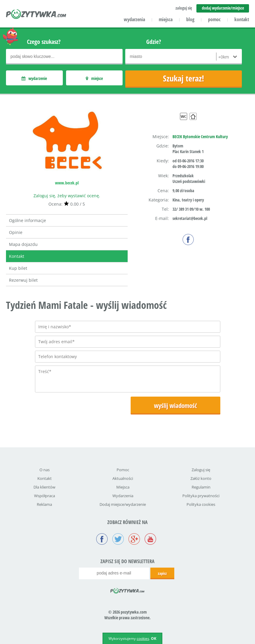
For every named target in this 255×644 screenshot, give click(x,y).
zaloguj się (184, 8)
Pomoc (123, 470)
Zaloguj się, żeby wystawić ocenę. (67, 196)
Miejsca (123, 487)
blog (190, 19)
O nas (45, 470)
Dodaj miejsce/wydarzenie (123, 504)
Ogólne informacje (28, 220)
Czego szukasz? (44, 42)
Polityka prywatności (201, 496)
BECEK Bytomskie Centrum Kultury (200, 137)
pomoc (214, 19)
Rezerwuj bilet (23, 280)
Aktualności (123, 478)
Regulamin (201, 487)
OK (154, 638)
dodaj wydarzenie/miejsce (223, 8)
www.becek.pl (67, 183)
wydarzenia (134, 19)
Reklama (44, 504)
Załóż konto (201, 478)
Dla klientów (44, 487)
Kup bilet (18, 268)
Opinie (16, 232)
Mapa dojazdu (23, 244)
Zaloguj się (201, 470)
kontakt (242, 19)
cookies (143, 638)
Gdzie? (154, 42)
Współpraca (45, 496)
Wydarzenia (123, 496)
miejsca (166, 19)
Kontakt (17, 256)
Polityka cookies (201, 504)
